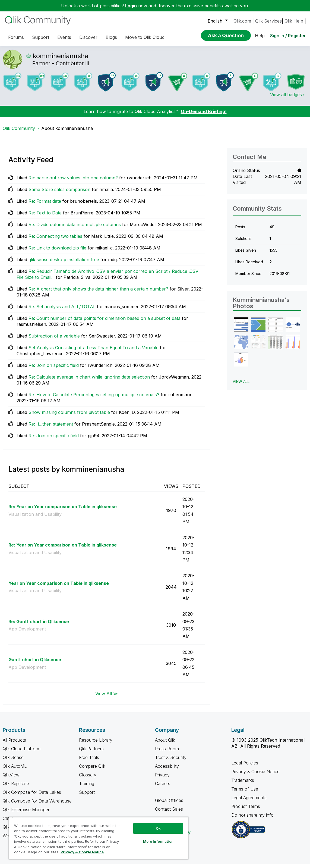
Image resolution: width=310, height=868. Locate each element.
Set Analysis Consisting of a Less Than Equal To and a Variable (94, 352)
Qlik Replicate (16, 788)
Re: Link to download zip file (57, 252)
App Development (27, 633)
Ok (158, 828)
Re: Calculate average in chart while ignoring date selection (89, 381)
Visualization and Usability (35, 518)
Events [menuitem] (64, 37)
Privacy (162, 779)
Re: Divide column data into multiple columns (75, 229)
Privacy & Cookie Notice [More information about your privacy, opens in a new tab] (82, 852)
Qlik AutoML (15, 770)
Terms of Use (245, 793)
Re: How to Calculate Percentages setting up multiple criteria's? (94, 399)
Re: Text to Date (45, 217)
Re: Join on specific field (54, 369)
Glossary (88, 779)
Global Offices (169, 804)
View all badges (286, 99)
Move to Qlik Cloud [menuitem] (145, 37)
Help (260, 36)
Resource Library (96, 744)
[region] (99, 838)
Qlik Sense (13, 761)
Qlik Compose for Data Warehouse (37, 805)
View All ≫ (107, 697)
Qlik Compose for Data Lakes (32, 796)
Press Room (167, 753)
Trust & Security (171, 761)
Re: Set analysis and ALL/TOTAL (62, 311)
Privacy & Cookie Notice (255, 776)
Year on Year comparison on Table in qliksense (59, 587)
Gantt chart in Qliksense (35, 664)
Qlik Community (19, 132)
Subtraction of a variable (54, 340)
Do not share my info (253, 819)
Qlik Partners (91, 753)
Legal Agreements (249, 802)
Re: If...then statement (51, 428)
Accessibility (167, 770)
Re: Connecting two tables (55, 240)
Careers (163, 788)
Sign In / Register (288, 36)
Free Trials (89, 761)
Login (131, 6)
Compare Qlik (92, 770)
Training (87, 788)
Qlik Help (294, 21)
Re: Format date (45, 205)
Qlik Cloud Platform (22, 753)
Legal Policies (245, 767)
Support (87, 796)
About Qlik (165, 744)
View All (241, 385)
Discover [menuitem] (88, 37)
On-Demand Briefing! (204, 115)
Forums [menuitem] (16, 37)
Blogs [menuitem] (111, 37)
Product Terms (246, 810)
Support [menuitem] (41, 37)
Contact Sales (169, 813)
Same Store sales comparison (59, 193)
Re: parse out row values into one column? (73, 182)
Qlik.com (242, 21)
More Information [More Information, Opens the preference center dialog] (158, 841)
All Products (14, 744)
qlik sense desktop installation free (64, 264)
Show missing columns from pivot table (69, 416)
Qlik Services (268, 21)
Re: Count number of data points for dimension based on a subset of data (105, 322)
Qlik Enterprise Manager (26, 814)
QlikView (11, 779)
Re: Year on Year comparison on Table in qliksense (63, 511)
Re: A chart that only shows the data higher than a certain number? (98, 293)
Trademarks (243, 784)
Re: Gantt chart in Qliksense (39, 626)
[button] (241, 329)
